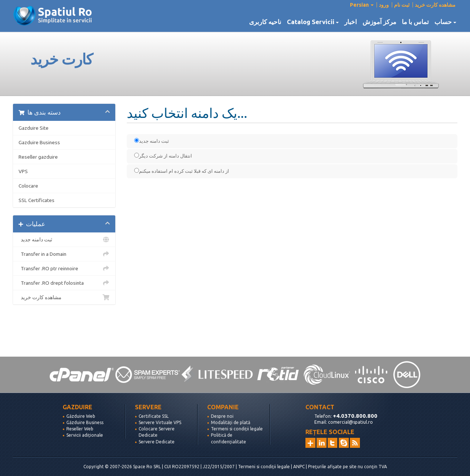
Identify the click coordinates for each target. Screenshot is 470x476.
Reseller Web (80, 429)
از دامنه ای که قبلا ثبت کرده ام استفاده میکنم (182, 171)
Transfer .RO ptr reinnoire (64, 268)
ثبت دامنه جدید (64, 239)
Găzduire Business (85, 422)
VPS (23, 171)
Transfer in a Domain (64, 254)
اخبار (351, 22)
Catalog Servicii (313, 22)
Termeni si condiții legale (237, 429)
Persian (362, 5)
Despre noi (222, 416)
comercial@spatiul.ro (350, 422)
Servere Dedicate (157, 442)
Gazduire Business (39, 142)
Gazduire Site (34, 128)
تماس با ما (415, 22)
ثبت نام (402, 5)
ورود (384, 5)
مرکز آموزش (379, 22)
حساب (445, 22)
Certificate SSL (154, 416)
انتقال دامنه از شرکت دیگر (163, 156)
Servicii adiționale (85, 435)
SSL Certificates (37, 200)
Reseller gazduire (38, 157)
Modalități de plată (231, 422)
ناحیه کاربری (265, 22)
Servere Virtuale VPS (160, 422)
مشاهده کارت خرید (435, 5)
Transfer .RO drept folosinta (64, 283)
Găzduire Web (81, 416)
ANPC (299, 467)
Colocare (28, 186)
